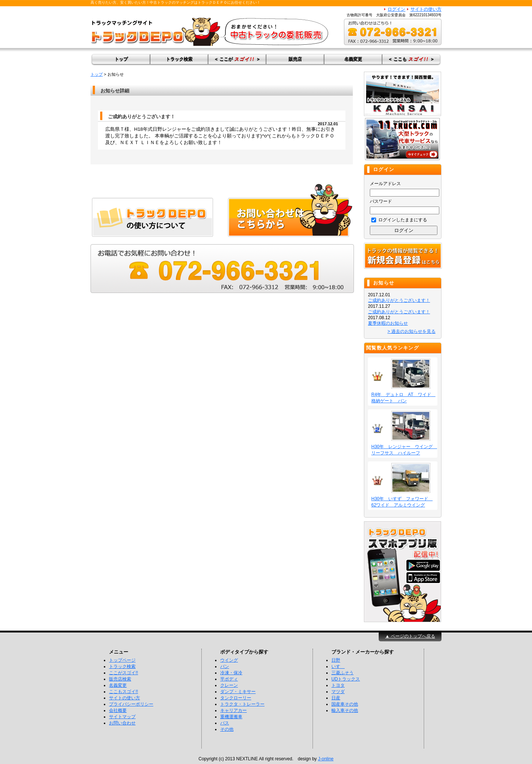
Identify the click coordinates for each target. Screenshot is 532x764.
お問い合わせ (122, 723)
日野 (336, 660)
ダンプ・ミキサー (238, 692)
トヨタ (338, 685)
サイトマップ (122, 717)
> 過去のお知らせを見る (412, 331)
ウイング (229, 660)
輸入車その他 (345, 710)
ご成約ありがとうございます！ (399, 300)
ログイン (396, 9)
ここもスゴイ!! (124, 692)
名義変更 (353, 59)
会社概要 (118, 710)
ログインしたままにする (399, 220)
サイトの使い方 (426, 9)
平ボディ (229, 679)
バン (225, 666)
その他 (227, 729)
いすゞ (338, 666)
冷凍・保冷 (231, 673)
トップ (121, 59)
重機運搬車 (231, 717)
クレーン (229, 685)
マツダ (338, 692)
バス (225, 723)
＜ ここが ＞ (237, 59)
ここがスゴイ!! (124, 673)
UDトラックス (346, 679)
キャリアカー (233, 710)
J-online (326, 759)
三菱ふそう (342, 673)
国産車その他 (345, 704)
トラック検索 (179, 59)
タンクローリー (236, 698)
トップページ (122, 660)
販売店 (295, 59)
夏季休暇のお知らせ (388, 323)
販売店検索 (120, 679)
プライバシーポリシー (131, 704)
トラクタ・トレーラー (242, 704)
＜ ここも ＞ (411, 59)
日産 (336, 698)
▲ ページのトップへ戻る (410, 636)
